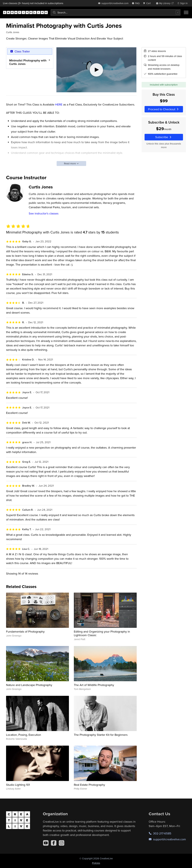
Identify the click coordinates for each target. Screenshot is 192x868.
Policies (96, 863)
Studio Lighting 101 (18, 785)
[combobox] (116, 12)
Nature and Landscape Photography (29, 685)
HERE (59, 104)
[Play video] (96, 70)
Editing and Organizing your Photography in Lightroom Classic (102, 633)
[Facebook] (54, 843)
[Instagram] (62, 843)
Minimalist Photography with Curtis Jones (28, 62)
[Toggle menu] (186, 12)
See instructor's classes (44, 213)
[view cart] (148, 3)
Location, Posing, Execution (24, 735)
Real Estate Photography (89, 785)
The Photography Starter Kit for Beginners (101, 735)
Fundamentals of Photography (25, 632)
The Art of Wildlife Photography (94, 685)
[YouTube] (46, 843)
